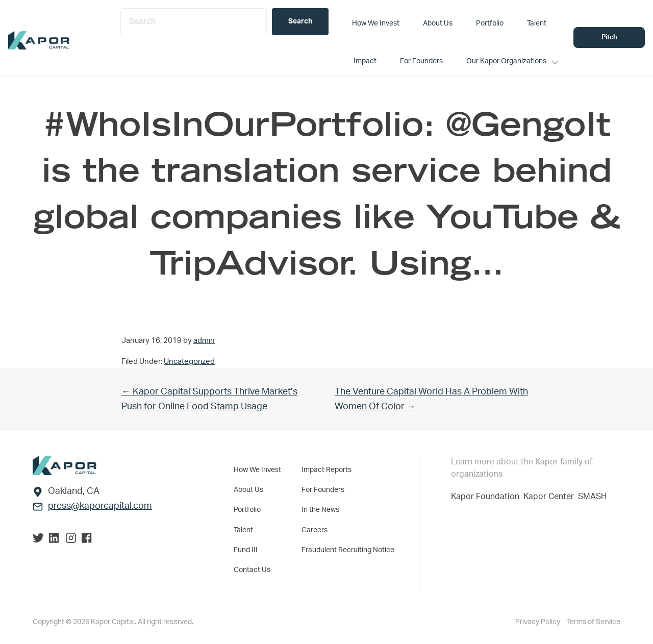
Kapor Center (551, 497)
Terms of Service (594, 622)
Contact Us (252, 569)
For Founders (323, 489)
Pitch (609, 38)
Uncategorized (189, 362)
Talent (243, 529)
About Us (248, 489)
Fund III (246, 549)
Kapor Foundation (487, 497)
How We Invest (257, 469)
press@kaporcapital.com (100, 506)
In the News (320, 509)
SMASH (592, 497)
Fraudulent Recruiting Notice (348, 549)
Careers (315, 529)
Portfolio (247, 509)
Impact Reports (326, 469)
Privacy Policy (538, 622)
